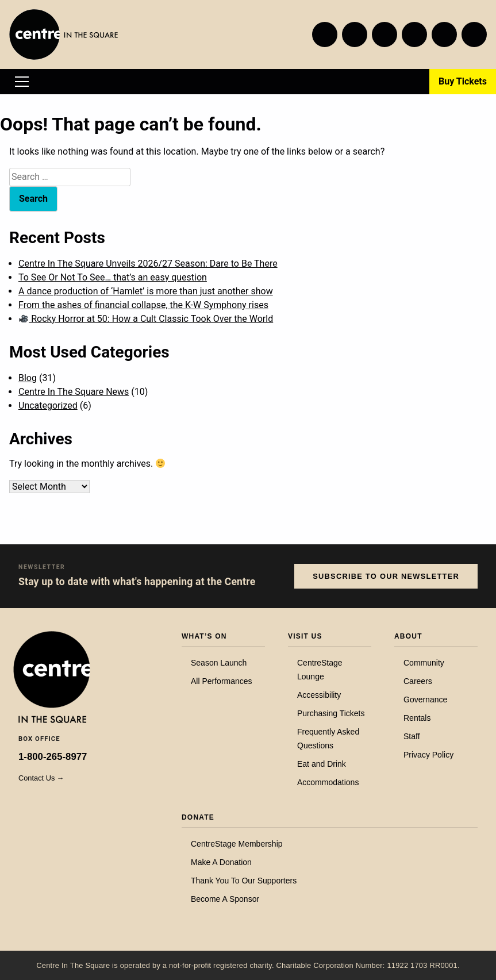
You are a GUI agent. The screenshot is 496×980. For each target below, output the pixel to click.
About (408, 636)
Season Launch (219, 663)
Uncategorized (48, 406)
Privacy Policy (428, 755)
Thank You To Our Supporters (244, 881)
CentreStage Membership (237, 844)
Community (424, 663)
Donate (198, 817)
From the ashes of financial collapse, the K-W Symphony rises (143, 305)
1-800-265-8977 (53, 757)
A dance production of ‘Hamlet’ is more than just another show (146, 291)
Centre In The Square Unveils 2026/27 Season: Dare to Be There (148, 264)
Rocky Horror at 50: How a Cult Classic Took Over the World (146, 319)
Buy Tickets (463, 81)
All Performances (222, 681)
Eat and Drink (322, 764)
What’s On (204, 636)
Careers (418, 681)
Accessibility (319, 695)
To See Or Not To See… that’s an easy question (113, 277)
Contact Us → (41, 778)
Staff (412, 736)
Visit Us (305, 636)
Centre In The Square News (74, 392)
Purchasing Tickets (331, 713)
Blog (28, 378)
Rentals (417, 718)
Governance (425, 700)
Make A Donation (221, 862)
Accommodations (328, 782)
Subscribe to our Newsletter (386, 576)
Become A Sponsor (225, 899)
